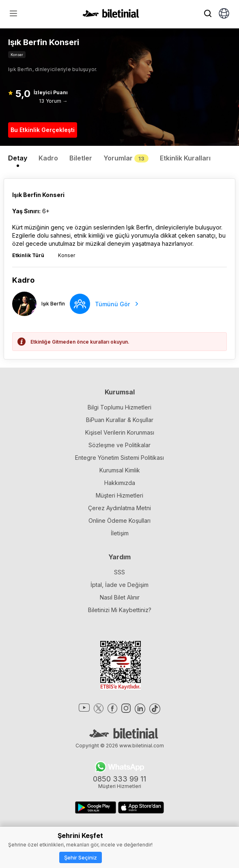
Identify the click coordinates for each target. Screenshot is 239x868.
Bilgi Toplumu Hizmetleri (119, 407)
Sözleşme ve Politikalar (119, 445)
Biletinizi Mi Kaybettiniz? (120, 610)
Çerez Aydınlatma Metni (119, 508)
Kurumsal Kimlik (120, 470)
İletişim (120, 533)
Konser (17, 55)
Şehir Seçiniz (81, 857)
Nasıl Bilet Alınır (120, 597)
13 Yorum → (53, 101)
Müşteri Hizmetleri (119, 495)
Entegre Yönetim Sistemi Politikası (119, 458)
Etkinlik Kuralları (185, 158)
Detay (18, 158)
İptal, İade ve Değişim (119, 585)
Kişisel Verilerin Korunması (120, 432)
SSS (119, 572)
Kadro (48, 158)
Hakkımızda (120, 483)
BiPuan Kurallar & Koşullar (120, 420)
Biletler (81, 158)
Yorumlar (126, 158)
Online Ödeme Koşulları (119, 521)
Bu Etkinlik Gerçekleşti (43, 130)
